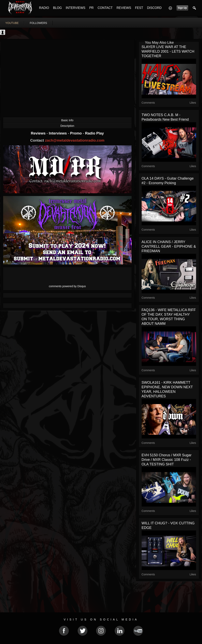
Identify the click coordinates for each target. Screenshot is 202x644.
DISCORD (154, 8)
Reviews (39, 133)
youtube (12, 23)
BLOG (57, 8)
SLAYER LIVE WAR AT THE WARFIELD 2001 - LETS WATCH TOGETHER (168, 51)
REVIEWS (124, 8)
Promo (76, 133)
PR (91, 8)
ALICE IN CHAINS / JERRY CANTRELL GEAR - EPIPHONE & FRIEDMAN (169, 246)
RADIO (44, 8)
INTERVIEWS (75, 8)
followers (38, 23)
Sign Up (182, 8)
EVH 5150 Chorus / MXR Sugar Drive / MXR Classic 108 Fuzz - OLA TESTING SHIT (167, 460)
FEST (139, 8)
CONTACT (105, 8)
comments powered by (67, 286)
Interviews (58, 133)
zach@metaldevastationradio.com (75, 140)
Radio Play (94, 133)
